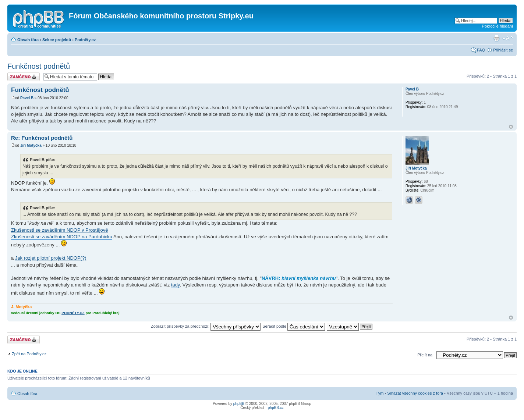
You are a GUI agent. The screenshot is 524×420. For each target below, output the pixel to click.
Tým (380, 393)
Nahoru (511, 127)
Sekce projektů (57, 40)
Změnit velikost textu (508, 38)
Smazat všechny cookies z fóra (415, 393)
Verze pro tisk (496, 38)
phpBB (239, 404)
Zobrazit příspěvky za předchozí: (206, 326)
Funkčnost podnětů (39, 66)
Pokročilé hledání (498, 26)
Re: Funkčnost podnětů (42, 138)
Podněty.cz (85, 40)
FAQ (481, 50)
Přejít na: (425, 355)
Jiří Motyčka (31, 145)
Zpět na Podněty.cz (29, 354)
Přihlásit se (503, 50)
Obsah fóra (28, 40)
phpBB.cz (276, 408)
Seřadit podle (294, 326)
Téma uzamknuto (24, 77)
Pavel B (27, 98)
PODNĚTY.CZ (73, 313)
